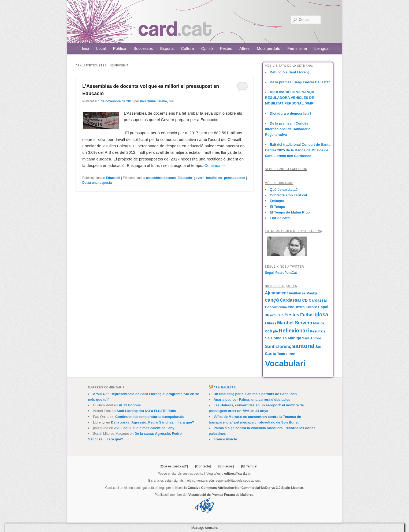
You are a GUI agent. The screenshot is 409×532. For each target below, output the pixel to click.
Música (319, 323)
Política (120, 48)
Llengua (321, 48)
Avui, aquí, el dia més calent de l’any (144, 428)
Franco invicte (225, 439)
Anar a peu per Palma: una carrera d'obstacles (252, 400)
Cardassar (291, 300)
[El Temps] (249, 466)
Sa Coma (273, 338)
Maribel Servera (295, 323)
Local (101, 48)
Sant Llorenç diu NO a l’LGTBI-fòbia (146, 411)
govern (199, 178)
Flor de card (280, 218)
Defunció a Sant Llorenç (290, 72)
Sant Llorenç (278, 346)
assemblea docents (161, 178)
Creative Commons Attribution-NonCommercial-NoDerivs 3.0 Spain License (245, 488)
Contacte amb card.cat (289, 195)
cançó (272, 300)
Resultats (318, 331)
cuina (283, 307)
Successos (143, 48)
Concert (271, 307)
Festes (226, 48)
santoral (303, 346)
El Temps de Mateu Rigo (290, 212)
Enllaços (277, 201)
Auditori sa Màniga (303, 293)
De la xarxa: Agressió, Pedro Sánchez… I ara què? (153, 422)
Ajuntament (277, 293)
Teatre (282, 354)
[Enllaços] (226, 466)
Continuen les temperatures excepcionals (150, 417)
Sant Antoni (311, 338)
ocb (269, 331)
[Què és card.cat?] (174, 466)
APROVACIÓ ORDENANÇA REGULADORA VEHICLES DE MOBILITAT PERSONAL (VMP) (290, 98)
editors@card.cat (237, 474)
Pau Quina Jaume (153, 101)
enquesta (296, 307)
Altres (244, 48)
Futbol (307, 315)
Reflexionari (294, 331)
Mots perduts (268, 48)
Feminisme (297, 48)
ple (276, 331)
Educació (113, 178)
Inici (85, 48)
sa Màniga (292, 338)
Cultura (187, 48)
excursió (277, 315)
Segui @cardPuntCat (281, 273)
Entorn (311, 307)
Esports (167, 48)
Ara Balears (224, 387)
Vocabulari (285, 363)
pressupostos (235, 178)
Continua (215, 165)
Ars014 (99, 394)
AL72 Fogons (130, 405)
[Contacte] (203, 466)
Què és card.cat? (284, 190)
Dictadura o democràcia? (291, 113)
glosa (321, 314)
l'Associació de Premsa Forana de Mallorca (220, 495)
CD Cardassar (315, 300)
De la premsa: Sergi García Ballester (300, 82)
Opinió (207, 48)
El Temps (278, 207)
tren (292, 354)
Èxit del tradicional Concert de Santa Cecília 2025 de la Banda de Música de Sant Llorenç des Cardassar (298, 150)
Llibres (271, 323)
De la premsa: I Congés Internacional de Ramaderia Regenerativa (288, 129)
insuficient (214, 178)
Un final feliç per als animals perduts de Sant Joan (255, 394)
